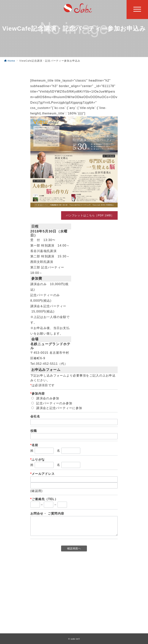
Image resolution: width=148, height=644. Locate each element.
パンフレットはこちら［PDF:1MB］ (89, 215)
